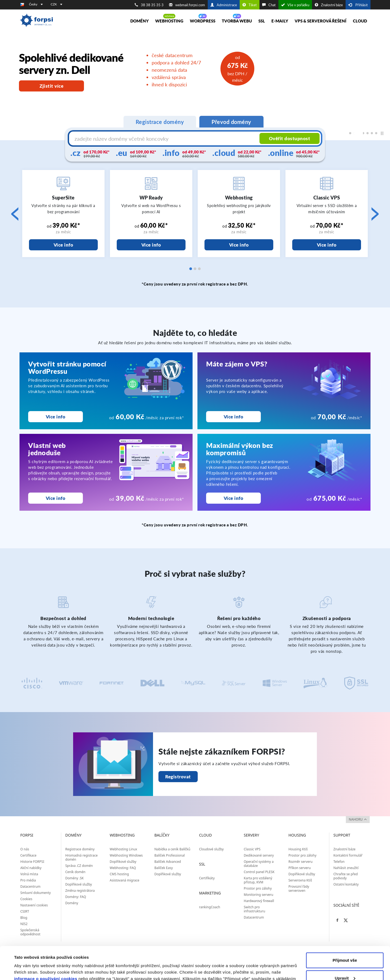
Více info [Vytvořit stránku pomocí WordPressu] (56, 417)
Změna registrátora (80, 891)
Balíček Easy (164, 868)
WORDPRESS (203, 21)
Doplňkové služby (79, 884)
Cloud (360, 21)
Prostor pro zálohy (258, 888)
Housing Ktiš (298, 849)
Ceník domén (75, 872)
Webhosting (169, 21)
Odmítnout (345, 965)
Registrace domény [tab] (160, 122)
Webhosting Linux (123, 849)
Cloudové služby (211, 849)
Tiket (250, 5)
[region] (195, 86)
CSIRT (25, 911)
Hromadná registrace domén (82, 857)
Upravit (345, 947)
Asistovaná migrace (124, 880)
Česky (36, 4)
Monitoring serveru (259, 895)
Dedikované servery (259, 855)
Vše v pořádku (295, 5)
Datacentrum (30, 886)
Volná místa (29, 874)
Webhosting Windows (126, 855)
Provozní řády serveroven (299, 889)
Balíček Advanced (168, 862)
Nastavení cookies (34, 905)
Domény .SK (74, 878)
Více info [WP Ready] (151, 245)
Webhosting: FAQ (123, 868)
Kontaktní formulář (348, 855)
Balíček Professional (170, 855)
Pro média (28, 880)
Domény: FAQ (76, 897)
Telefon (339, 862)
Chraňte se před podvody (346, 876)
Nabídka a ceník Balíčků (172, 849)
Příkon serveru (300, 868)
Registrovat (178, 777)
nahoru (358, 819)
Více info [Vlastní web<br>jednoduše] (56, 498)
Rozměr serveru (300, 862)
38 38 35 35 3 (149, 5)
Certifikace (28, 855)
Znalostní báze (329, 5)
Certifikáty (207, 878)
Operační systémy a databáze (259, 864)
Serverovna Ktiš (300, 880)
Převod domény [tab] (231, 122)
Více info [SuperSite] (64, 245)
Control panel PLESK (259, 872)
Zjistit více (51, 86)
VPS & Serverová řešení (321, 21)
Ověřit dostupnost (290, 138)
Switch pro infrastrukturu (254, 909)
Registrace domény (80, 849)
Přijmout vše (345, 930)
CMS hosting (119, 874)
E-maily (280, 21)
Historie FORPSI (32, 862)
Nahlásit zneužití (346, 868)
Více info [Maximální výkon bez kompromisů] (234, 498)
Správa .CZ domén (79, 866)
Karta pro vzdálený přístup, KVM (258, 880)
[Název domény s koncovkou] (165, 139)
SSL (262, 21)
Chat (269, 5)
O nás (25, 849)
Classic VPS (252, 849)
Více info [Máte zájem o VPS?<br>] (234, 417)
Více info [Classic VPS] (327, 245)
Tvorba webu (237, 21)
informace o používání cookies (46, 948)
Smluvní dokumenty (35, 893)
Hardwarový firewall (259, 901)
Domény (139, 21)
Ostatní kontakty (346, 884)
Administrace (224, 5)
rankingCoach (210, 907)
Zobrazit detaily (29, 969)
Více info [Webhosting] (239, 245)
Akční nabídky (31, 868)
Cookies (26, 899)
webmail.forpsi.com (187, 5)
